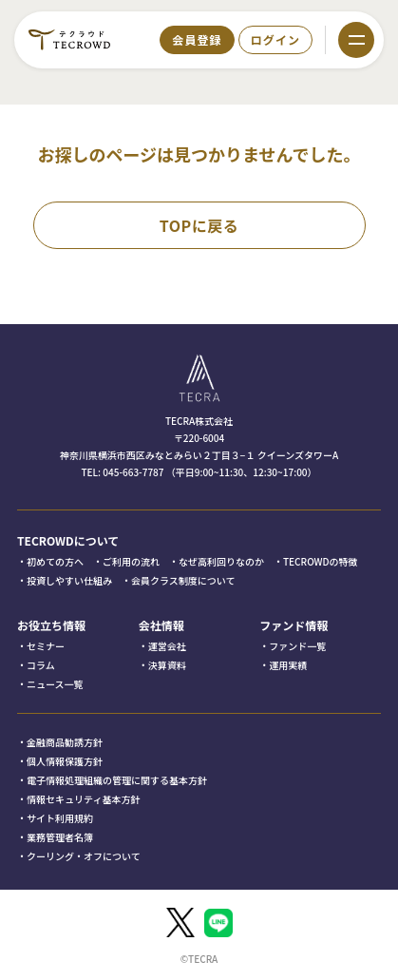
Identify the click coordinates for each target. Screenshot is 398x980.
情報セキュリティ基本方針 (83, 799)
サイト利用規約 (60, 818)
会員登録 (197, 39)
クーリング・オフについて (84, 856)
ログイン (275, 39)
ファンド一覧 (297, 646)
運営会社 (167, 646)
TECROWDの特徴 (321, 561)
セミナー (46, 646)
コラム (41, 665)
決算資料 (167, 665)
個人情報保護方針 (65, 761)
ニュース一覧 (55, 684)
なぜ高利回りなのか (221, 561)
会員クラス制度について (183, 580)
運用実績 (288, 665)
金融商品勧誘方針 (65, 742)
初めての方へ (55, 561)
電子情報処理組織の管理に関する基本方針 (117, 780)
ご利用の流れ (131, 561)
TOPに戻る (199, 225)
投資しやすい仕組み (69, 580)
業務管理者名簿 (60, 837)
